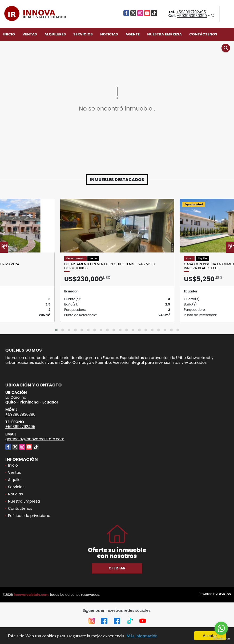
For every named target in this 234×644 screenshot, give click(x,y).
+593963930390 (192, 16)
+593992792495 (191, 12)
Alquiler (15, 480)
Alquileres (55, 34)
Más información (142, 636)
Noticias (109, 34)
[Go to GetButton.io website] (221, 639)
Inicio (9, 34)
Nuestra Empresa (164, 34)
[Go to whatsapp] (221, 628)
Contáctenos (203, 34)
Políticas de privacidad (29, 516)
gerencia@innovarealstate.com (35, 439)
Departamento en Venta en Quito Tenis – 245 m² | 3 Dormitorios (110, 266)
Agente (133, 34)
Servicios (83, 34)
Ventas (30, 34)
